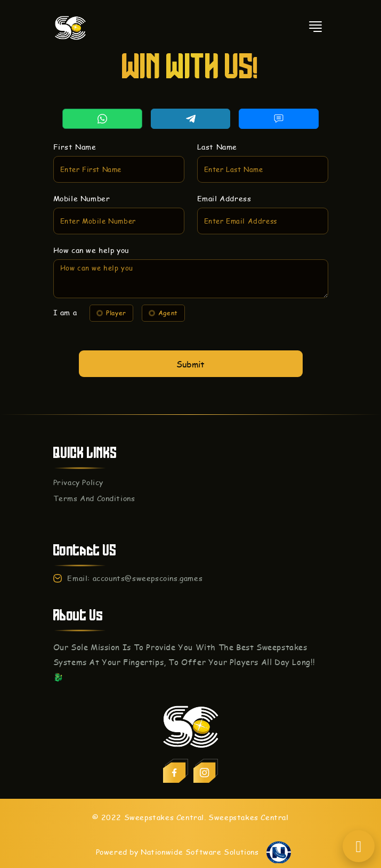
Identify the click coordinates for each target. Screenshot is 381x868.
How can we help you (97, 250)
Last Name (215, 154)
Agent (165, 309)
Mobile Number (88, 202)
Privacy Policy (78, 482)
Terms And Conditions (94, 498)
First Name (82, 154)
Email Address (222, 202)
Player (117, 309)
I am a (73, 308)
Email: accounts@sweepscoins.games (135, 578)
